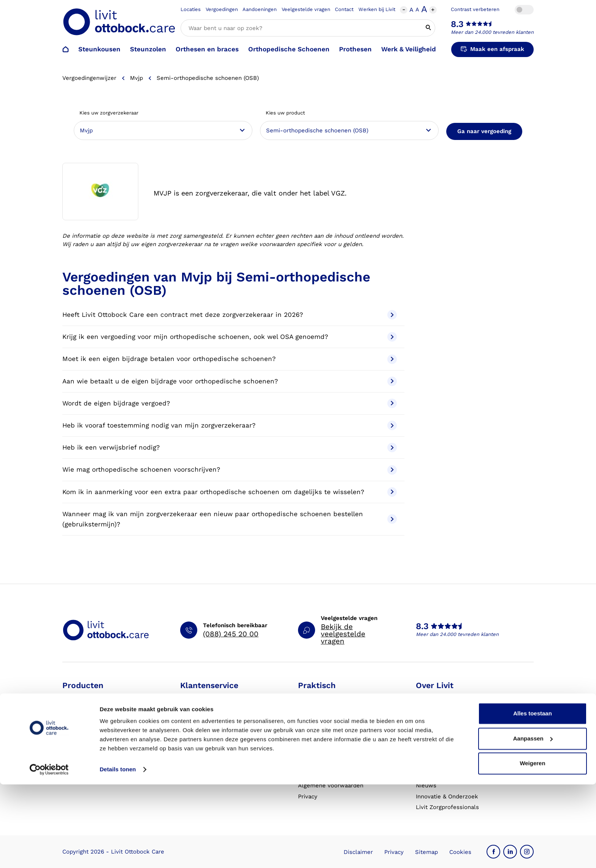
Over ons (428, 698)
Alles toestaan (533, 797)
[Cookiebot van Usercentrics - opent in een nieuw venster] (49, 853)
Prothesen (355, 49)
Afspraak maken (203, 698)
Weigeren (532, 847)
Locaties (191, 9)
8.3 (457, 24)
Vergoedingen (222, 9)
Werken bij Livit (377, 9)
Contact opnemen (205, 731)
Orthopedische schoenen (97, 720)
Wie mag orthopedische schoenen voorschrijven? (230, 470)
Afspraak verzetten (206, 709)
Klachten (192, 752)
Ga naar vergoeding (484, 131)
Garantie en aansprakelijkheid (221, 763)
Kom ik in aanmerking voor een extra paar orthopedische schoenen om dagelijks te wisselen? (230, 492)
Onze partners (435, 742)
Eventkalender (318, 742)
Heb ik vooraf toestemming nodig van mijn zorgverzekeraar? (230, 425)
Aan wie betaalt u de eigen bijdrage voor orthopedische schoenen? (230, 381)
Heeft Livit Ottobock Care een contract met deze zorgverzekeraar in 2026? (230, 315)
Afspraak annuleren (207, 720)
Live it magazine (320, 752)
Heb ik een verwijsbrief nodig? (230, 448)
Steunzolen (148, 49)
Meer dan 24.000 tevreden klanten (492, 32)
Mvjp (136, 78)
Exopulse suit (81, 763)
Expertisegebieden (441, 720)
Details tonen (118, 853)
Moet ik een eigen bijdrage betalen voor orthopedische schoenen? (230, 359)
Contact (344, 9)
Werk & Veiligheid (409, 49)
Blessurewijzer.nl (440, 763)
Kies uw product (285, 113)
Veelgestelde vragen (306, 9)
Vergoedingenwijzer (89, 78)
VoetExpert (431, 774)
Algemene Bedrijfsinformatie (338, 774)
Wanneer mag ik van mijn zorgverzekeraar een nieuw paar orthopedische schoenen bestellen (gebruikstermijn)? (230, 519)
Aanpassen (533, 822)
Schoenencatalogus (325, 698)
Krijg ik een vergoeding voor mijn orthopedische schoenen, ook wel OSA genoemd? (230, 337)
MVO (422, 731)
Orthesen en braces (207, 49)
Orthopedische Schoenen (289, 49)
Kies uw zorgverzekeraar (109, 113)
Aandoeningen (260, 9)
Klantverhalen (317, 763)
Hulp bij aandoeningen (329, 709)
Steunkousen (99, 49)
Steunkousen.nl (437, 752)
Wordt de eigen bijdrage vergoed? (230, 403)
